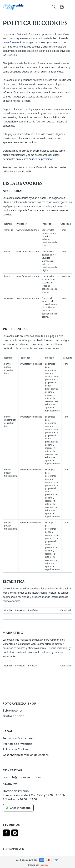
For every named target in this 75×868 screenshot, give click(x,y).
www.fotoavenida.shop (17, 42)
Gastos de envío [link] (13, 716)
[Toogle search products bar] (54, 7)
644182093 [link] (10, 784)
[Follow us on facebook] (6, 833)
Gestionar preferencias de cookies (26, 755)
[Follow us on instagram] (15, 833)
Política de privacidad (41, 159)
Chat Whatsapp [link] (18, 808)
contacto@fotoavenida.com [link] (22, 777)
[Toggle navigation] (70, 7)
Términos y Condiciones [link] (18, 738)
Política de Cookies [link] (16, 749)
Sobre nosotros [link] (13, 710)
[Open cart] (62, 7)
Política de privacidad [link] (18, 744)
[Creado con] (44, 865)
